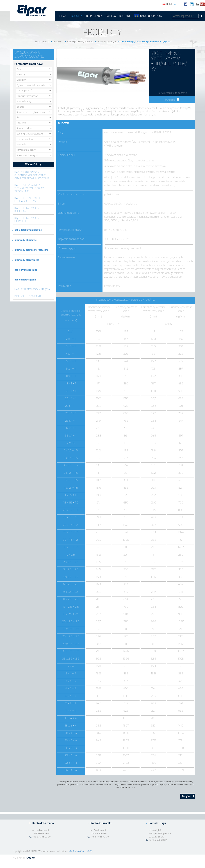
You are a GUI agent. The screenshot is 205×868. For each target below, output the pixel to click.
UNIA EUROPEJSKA (151, 16)
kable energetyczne (25, 280)
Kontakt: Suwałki (101, 823)
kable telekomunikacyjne (28, 230)
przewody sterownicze (27, 260)
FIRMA (63, 16)
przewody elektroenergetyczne (31, 250)
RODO (90, 851)
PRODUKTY (76, 16)
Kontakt (125, 16)
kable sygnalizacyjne (107, 42)
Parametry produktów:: (29, 64)
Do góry (188, 796)
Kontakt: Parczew (43, 823)
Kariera (111, 16)
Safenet (31, 858)
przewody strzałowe (26, 240)
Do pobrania (94, 16)
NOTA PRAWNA (76, 851)
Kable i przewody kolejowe (27, 210)
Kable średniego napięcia (32, 289)
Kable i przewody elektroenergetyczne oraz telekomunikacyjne (32, 175)
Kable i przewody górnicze (80, 42)
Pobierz (172, 100)
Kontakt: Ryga (157, 823)
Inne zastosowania (28, 296)
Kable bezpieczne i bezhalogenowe (27, 200)
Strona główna (42, 42)
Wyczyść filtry (33, 164)
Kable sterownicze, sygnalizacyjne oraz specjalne (29, 188)
